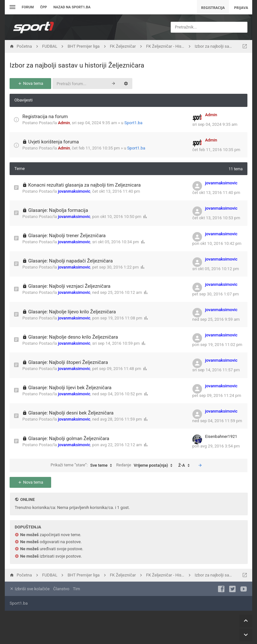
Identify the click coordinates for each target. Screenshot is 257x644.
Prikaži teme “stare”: (83, 465)
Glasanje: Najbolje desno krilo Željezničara (73, 337)
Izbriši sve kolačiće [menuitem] (30, 589)
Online (27, 499)
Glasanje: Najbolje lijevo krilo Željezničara (72, 312)
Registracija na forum (45, 117)
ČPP (44, 7)
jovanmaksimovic (74, 191)
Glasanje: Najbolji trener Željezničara (67, 236)
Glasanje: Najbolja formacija (58, 210)
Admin (64, 123)
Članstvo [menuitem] (61, 589)
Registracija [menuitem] (213, 8)
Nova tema (30, 83)
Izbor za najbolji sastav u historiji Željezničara (77, 65)
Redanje (146, 465)
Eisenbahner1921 (221, 436)
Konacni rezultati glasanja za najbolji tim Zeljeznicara (84, 185)
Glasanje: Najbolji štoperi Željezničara (68, 362)
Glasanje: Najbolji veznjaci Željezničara (69, 286)
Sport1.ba (133, 123)
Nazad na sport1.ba (72, 7)
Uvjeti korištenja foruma (54, 142)
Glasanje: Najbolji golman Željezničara (69, 439)
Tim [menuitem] (76, 589)
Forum (28, 7)
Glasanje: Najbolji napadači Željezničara (70, 261)
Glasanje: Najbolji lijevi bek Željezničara (70, 388)
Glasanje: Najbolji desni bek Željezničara (71, 413)
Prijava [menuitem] (241, 8)
